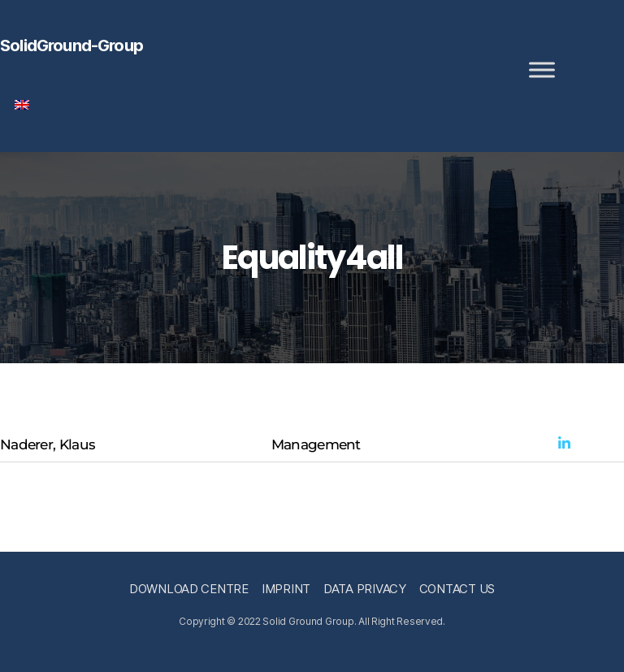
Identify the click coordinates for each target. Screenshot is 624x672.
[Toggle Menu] (542, 69)
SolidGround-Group (71, 46)
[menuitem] (22, 104)
